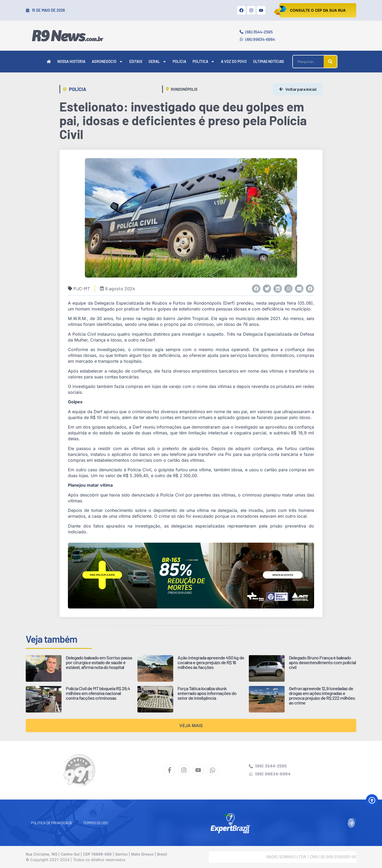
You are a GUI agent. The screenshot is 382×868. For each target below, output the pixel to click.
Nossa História (71, 61)
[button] (256, 289)
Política (204, 62)
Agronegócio (107, 62)
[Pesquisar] (330, 62)
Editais (136, 61)
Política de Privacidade (52, 823)
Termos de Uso (96, 823)
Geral (157, 62)
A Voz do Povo (234, 61)
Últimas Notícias (268, 61)
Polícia (179, 61)
